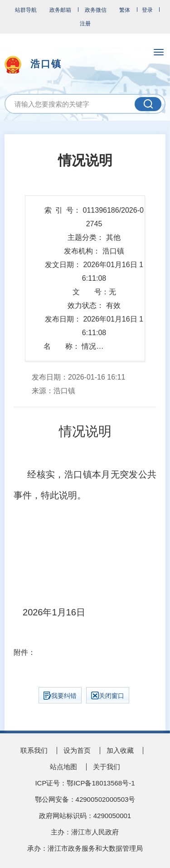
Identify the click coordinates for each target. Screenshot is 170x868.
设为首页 (77, 750)
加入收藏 (120, 750)
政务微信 (96, 10)
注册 (85, 24)
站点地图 (63, 767)
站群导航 (26, 10)
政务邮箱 (60, 10)
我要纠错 (60, 696)
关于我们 (107, 767)
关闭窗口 (108, 695)
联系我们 (34, 750)
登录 (147, 10)
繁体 (125, 10)
